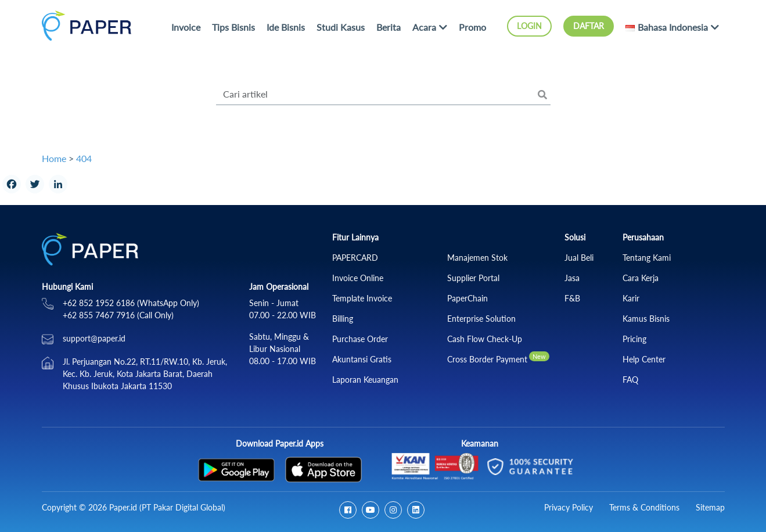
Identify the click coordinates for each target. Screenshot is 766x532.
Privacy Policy (569, 507)
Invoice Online (358, 278)
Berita (389, 27)
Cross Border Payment (487, 359)
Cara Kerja (641, 278)
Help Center (644, 359)
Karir (631, 298)
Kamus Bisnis (646, 319)
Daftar (589, 26)
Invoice (186, 27)
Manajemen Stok (477, 258)
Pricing (634, 339)
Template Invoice (362, 298)
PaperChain (467, 298)
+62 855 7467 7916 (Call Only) (118, 315)
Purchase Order (360, 339)
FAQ (630, 380)
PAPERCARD (355, 258)
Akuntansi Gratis (362, 359)
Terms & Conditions (644, 507)
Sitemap (710, 507)
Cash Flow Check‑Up (485, 339)
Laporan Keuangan (365, 380)
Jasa (572, 278)
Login (529, 26)
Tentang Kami (647, 258)
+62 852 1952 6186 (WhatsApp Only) (131, 303)
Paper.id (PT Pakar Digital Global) (167, 507)
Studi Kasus (341, 27)
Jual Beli (579, 258)
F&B (572, 298)
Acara (424, 27)
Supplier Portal (473, 278)
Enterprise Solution (481, 319)
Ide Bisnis (286, 27)
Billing (343, 319)
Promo (472, 27)
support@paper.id (94, 338)
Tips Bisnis (233, 27)
